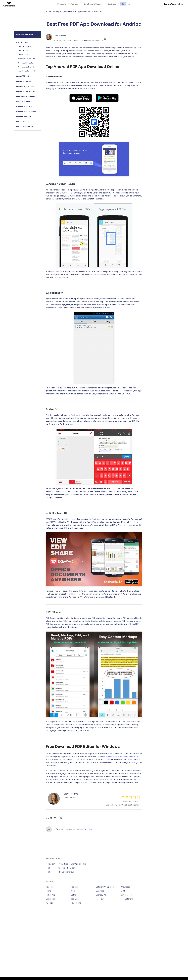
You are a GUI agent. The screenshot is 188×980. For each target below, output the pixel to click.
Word (73, 891)
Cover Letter (127, 895)
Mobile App (51, 895)
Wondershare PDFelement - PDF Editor (124, 756)
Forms (49, 891)
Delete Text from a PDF (27, 59)
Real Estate (76, 899)
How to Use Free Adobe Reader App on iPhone (69, 864)
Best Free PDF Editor (26, 63)
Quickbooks (51, 899)
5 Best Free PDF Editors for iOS (62, 872)
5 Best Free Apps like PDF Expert (63, 868)
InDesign (50, 903)
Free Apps (58, 11)
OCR (123, 891)
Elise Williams (61, 36)
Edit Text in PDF (24, 55)
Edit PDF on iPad (24, 51)
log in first (88, 830)
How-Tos (50, 887)
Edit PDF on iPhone (25, 47)
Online (74, 895)
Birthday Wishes (103, 895)
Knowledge (126, 887)
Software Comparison (106, 887)
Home (48, 11)
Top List (75, 887)
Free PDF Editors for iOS (27, 71)
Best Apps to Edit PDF (26, 67)
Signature (100, 891)
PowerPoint (76, 903)
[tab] (27, 43)
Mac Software (127, 899)
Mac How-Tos (102, 899)
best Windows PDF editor (109, 57)
